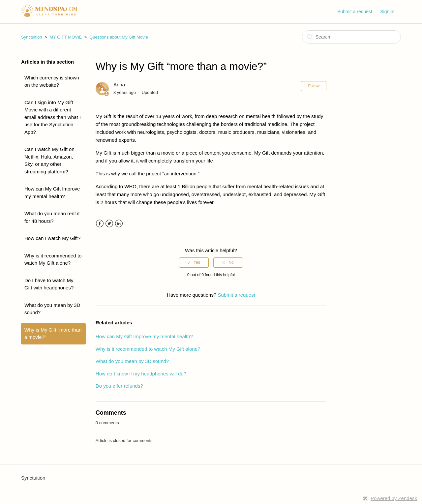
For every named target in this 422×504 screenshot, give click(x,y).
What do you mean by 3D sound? (52, 309)
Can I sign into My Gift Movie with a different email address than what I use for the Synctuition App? (53, 117)
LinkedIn (119, 224)
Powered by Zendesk (394, 498)
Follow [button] (314, 86)
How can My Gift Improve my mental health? (52, 193)
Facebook (100, 224)
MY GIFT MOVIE (66, 37)
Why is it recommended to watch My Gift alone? (53, 259)
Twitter (109, 224)
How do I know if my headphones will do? (141, 374)
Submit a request (355, 12)
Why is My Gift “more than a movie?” (53, 334)
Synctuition (32, 37)
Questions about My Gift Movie (119, 37)
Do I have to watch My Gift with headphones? (49, 284)
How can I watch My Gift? (52, 238)
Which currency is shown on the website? (52, 81)
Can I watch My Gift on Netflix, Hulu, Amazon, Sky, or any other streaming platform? (49, 160)
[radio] (194, 262)
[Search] (351, 37)
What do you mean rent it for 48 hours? (52, 217)
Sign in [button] (387, 12)
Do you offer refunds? (119, 386)
